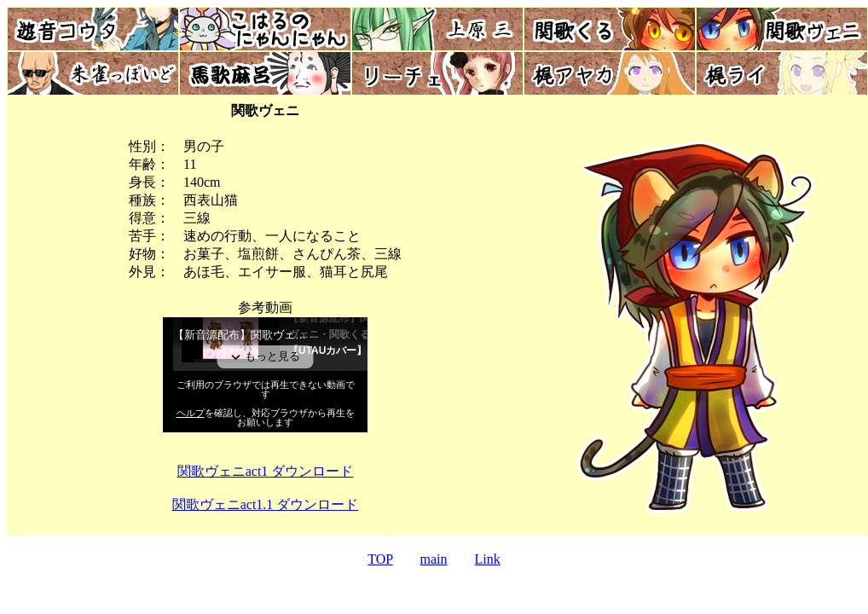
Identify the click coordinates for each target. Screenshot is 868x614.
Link (488, 559)
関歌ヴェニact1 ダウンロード (266, 471)
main (434, 559)
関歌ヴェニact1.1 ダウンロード (266, 504)
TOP (380, 559)
